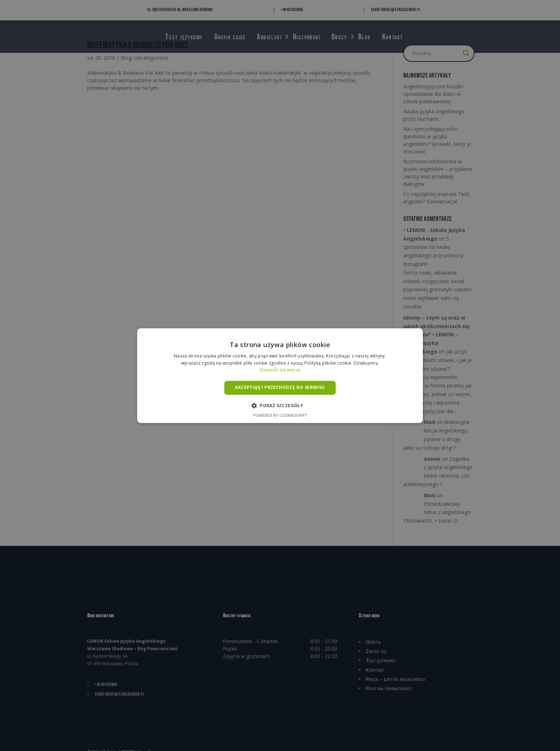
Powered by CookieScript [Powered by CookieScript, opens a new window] (280, 415)
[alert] (280, 375)
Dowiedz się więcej (280, 370)
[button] (280, 405)
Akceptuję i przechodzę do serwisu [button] (280, 388)
